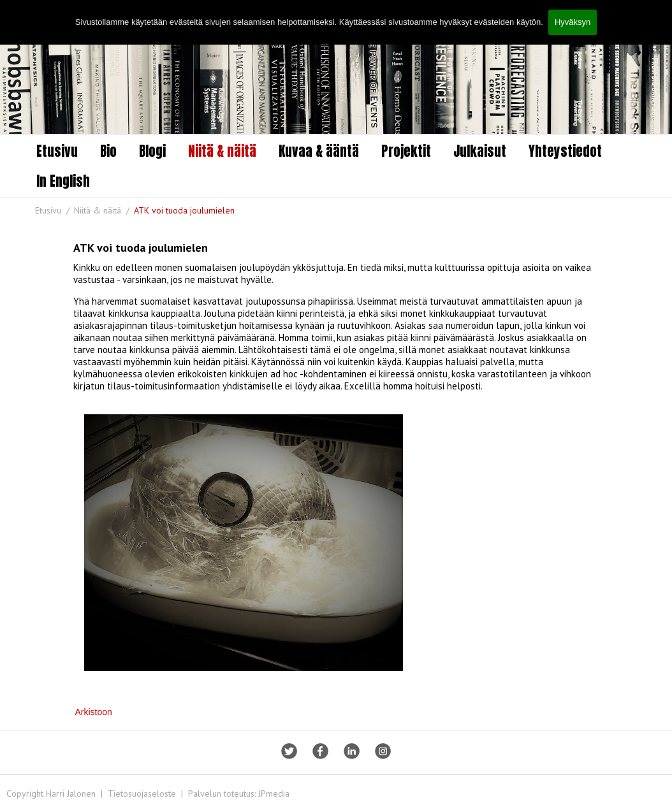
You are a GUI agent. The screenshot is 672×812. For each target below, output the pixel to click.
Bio (108, 151)
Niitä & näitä (222, 151)
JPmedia (274, 794)
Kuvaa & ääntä (319, 151)
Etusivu (57, 151)
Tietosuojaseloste (142, 794)
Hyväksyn (573, 22)
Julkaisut (480, 151)
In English (63, 181)
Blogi (152, 151)
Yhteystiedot (565, 151)
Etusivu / (54, 210)
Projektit (406, 151)
